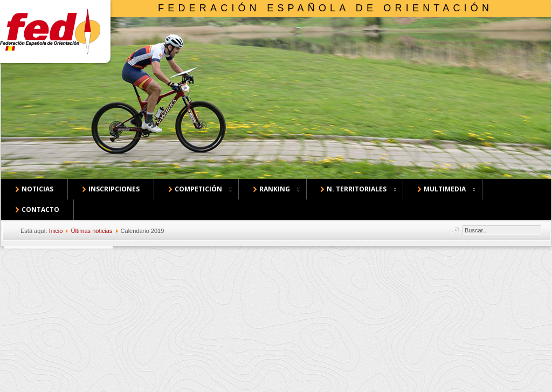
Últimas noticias (91, 231)
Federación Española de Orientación (325, 8)
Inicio (56, 231)
